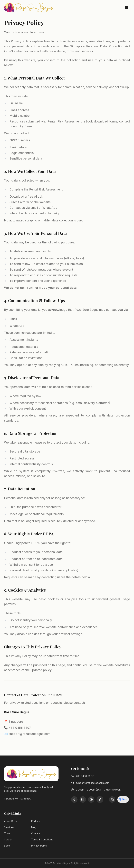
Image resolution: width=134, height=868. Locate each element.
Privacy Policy (39, 846)
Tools (7, 833)
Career (8, 839)
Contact (36, 833)
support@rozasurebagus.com (90, 783)
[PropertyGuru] (112, 799)
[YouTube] (91, 799)
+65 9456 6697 (82, 776)
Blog (34, 827)
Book (7, 846)
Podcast (36, 821)
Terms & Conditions (42, 839)
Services (9, 827)
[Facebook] (74, 799)
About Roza (11, 821)
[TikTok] (100, 799)
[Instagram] (83, 799)
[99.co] (123, 799)
